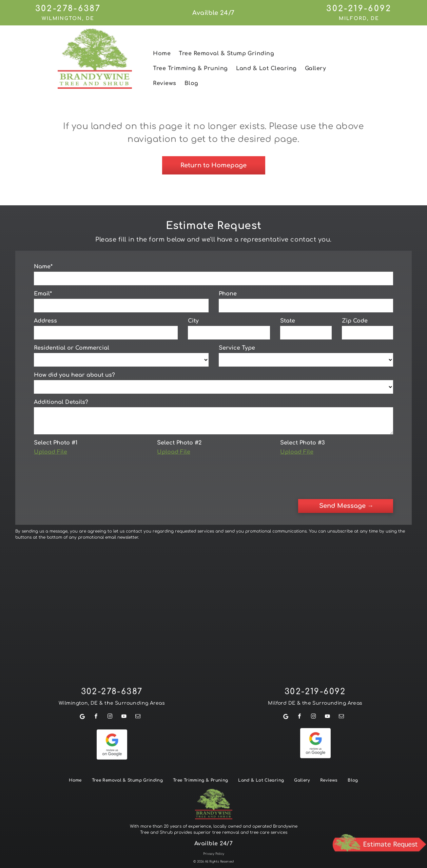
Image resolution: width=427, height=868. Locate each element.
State (288, 321)
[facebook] (96, 687)
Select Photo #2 (179, 443)
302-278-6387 (68, 9)
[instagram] (110, 687)
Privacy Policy (214, 824)
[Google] (82, 687)
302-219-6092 (359, 9)
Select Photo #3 (303, 443)
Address (45, 321)
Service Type (237, 348)
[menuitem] (162, 54)
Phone (228, 294)
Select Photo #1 (56, 443)
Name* (43, 267)
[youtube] (124, 687)
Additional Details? (61, 402)
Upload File (51, 452)
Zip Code (355, 321)
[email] (138, 687)
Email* (43, 294)
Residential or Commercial (72, 348)
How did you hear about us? (74, 375)
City (193, 321)
